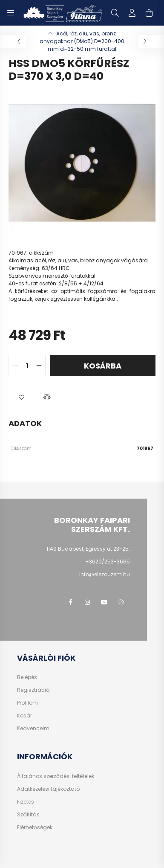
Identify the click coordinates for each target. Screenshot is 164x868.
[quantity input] (27, 366)
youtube (104, 602)
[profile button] (132, 13)
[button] (21, 398)
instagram (87, 602)
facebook (70, 602)
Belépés (27, 677)
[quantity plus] (39, 366)
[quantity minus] (15, 366)
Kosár (24, 716)
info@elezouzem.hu (105, 574)
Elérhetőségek (35, 827)
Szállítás (28, 815)
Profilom (27, 703)
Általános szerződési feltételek (56, 776)
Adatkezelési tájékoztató (48, 789)
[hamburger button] (11, 13)
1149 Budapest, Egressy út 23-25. (88, 549)
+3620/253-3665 (108, 562)
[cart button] (149, 13)
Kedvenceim (33, 729)
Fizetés (26, 802)
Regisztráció (33, 690)
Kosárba (103, 366)
